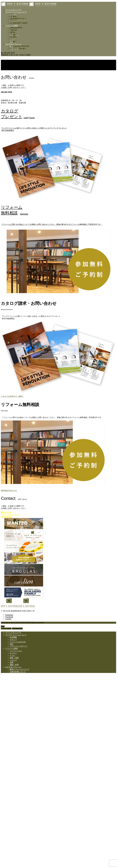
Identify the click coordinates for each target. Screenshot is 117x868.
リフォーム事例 (12, 26)
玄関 (12, 40)
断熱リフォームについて (19, 47)
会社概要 (13, 14)
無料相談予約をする (9, 491)
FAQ (12, 21)
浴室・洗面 (14, 35)
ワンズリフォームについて (16, 12)
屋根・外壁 (14, 42)
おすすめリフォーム (13, 44)
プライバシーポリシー (19, 23)
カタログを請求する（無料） (12, 396)
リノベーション (16, 28)
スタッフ (13, 17)
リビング (13, 37)
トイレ (12, 33)
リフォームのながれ (18, 19)
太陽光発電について (18, 49)
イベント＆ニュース (13, 10)
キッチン (13, 30)
